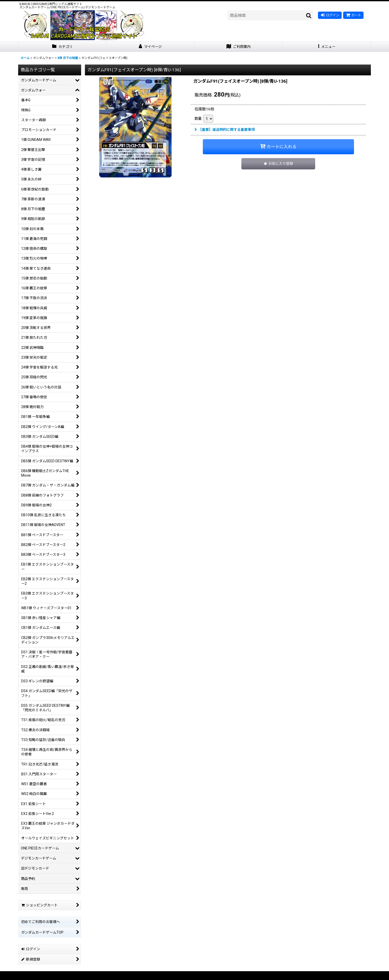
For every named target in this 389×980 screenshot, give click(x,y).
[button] (327, 47)
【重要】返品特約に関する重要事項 (225, 130)
